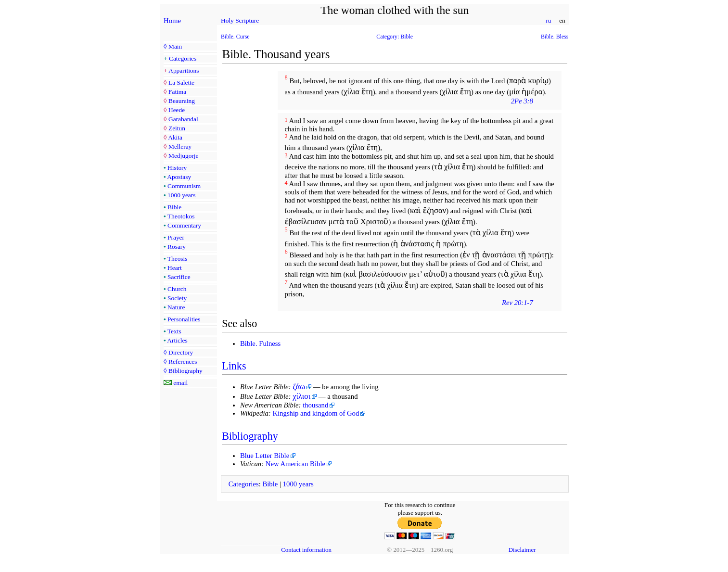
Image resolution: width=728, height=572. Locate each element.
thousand (315, 405)
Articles (177, 340)
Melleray (180, 146)
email (180, 383)
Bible (174, 207)
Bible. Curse (235, 37)
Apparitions (184, 70)
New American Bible (295, 464)
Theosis (178, 259)
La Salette (181, 83)
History (177, 168)
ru (549, 20)
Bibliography (185, 371)
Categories (183, 58)
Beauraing (182, 101)
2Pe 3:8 (522, 101)
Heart (175, 268)
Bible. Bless (555, 37)
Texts (174, 331)
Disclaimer (522, 550)
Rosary (177, 247)
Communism (184, 186)
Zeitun (177, 128)
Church (177, 289)
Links (234, 366)
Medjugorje (183, 156)
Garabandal (183, 119)
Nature (176, 307)
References (183, 362)
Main (175, 46)
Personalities (184, 319)
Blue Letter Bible (265, 456)
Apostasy (179, 177)
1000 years (181, 195)
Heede (177, 110)
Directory (181, 352)
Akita (175, 137)
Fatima (177, 92)
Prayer (176, 237)
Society (177, 298)
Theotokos (181, 216)
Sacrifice (179, 277)
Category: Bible (395, 37)
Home (172, 21)
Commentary (184, 225)
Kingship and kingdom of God (316, 413)
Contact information (306, 550)
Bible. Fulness (260, 343)
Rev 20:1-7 (517, 303)
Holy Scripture (240, 20)
